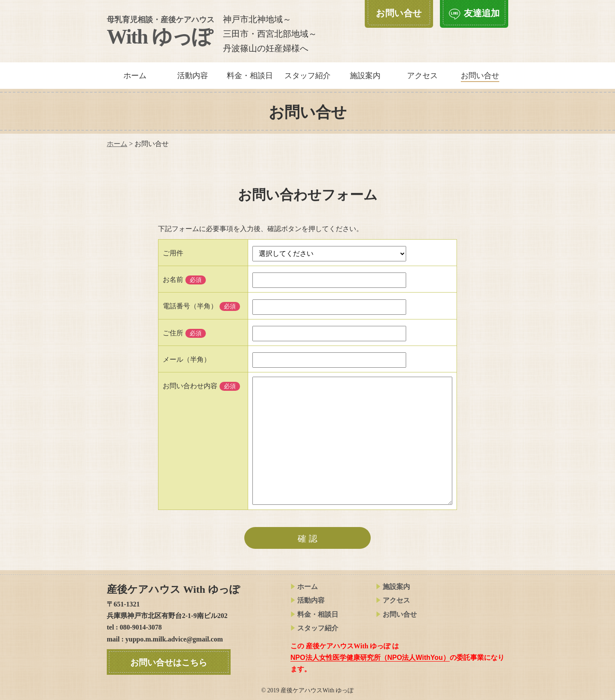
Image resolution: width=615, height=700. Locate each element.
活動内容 (193, 76)
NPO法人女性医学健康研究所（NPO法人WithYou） (370, 658)
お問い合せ (396, 614)
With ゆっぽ (161, 32)
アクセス (422, 76)
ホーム (135, 76)
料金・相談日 (250, 76)
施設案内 (365, 76)
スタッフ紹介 (307, 76)
